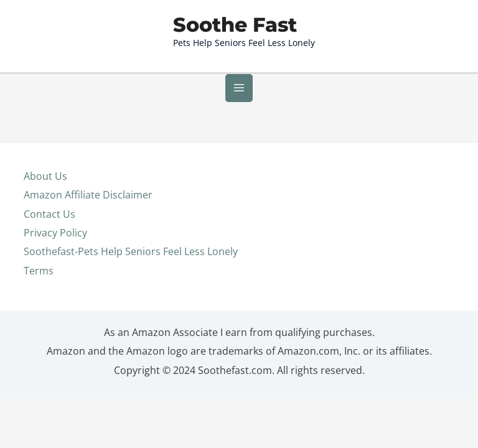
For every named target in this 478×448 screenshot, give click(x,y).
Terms (39, 281)
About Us (45, 186)
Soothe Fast (235, 35)
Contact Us (49, 224)
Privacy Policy (55, 243)
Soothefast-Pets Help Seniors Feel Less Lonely (131, 262)
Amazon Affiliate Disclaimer (88, 205)
